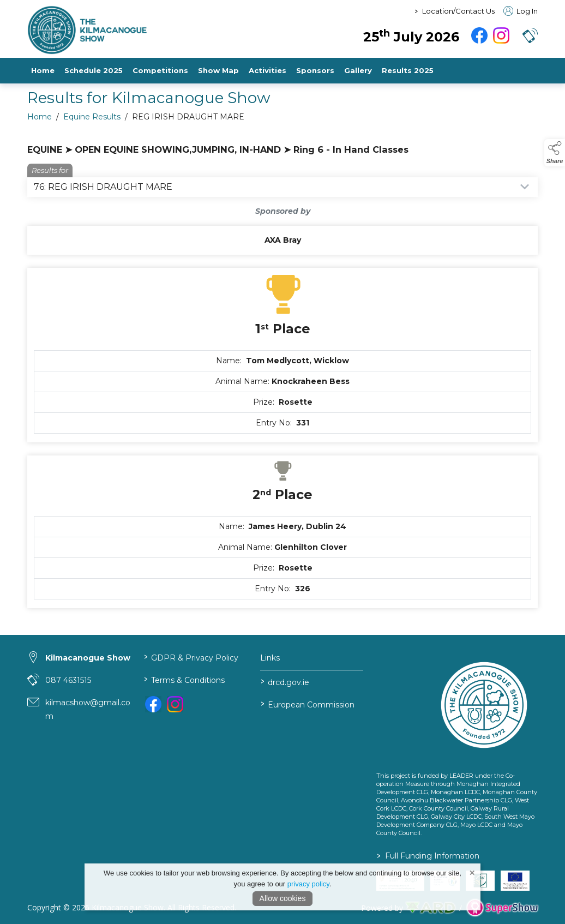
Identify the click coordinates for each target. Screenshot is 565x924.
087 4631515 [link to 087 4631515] (68, 680)
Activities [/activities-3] (268, 70)
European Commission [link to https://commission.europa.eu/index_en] (307, 704)
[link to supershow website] (502, 908)
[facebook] (479, 35)
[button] (530, 35)
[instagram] (501, 35)
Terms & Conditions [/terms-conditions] (184, 679)
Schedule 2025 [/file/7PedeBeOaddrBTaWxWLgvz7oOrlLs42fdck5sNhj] (94, 70)
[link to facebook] (153, 704)
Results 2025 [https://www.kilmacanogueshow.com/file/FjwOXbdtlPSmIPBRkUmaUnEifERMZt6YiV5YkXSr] (408, 70)
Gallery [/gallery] (358, 70)
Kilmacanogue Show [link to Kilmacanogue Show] (88, 658)
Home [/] (43, 70)
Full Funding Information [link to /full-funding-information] (428, 856)
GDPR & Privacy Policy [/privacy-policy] (191, 657)
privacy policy (308, 884)
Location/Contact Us (458, 11)
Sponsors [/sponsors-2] (315, 70)
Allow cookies (283, 898)
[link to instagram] (175, 704)
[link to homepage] (150, 30)
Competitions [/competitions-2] (160, 70)
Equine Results (92, 120)
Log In (521, 11)
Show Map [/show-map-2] (218, 70)
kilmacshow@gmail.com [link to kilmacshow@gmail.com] (88, 709)
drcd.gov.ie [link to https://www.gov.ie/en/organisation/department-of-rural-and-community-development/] (284, 682)
